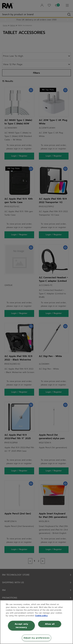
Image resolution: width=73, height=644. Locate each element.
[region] (36, 622)
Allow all (50, 624)
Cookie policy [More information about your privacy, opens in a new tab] (41, 616)
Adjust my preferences (36, 638)
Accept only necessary (21, 626)
